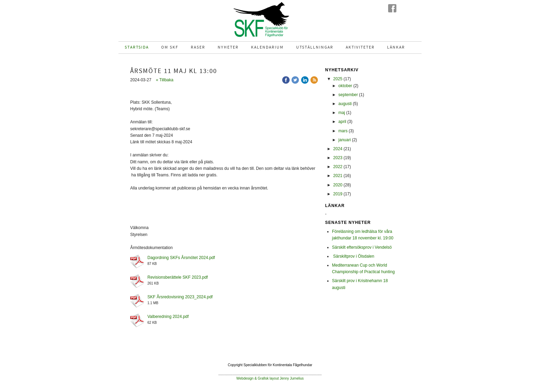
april (342, 122)
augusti (345, 104)
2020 (338, 185)
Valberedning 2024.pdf (168, 317)
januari (345, 140)
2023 (338, 158)
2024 (338, 149)
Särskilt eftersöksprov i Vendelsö (362, 247)
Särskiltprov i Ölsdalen (353, 256)
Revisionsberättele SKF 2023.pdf (178, 277)
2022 (338, 167)
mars (343, 131)
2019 (338, 194)
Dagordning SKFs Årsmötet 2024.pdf (181, 258)
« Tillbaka (165, 80)
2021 (338, 176)
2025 (338, 79)
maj (342, 113)
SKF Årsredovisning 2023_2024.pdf (180, 297)
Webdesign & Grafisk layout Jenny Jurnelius (270, 378)
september (348, 95)
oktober (345, 86)
